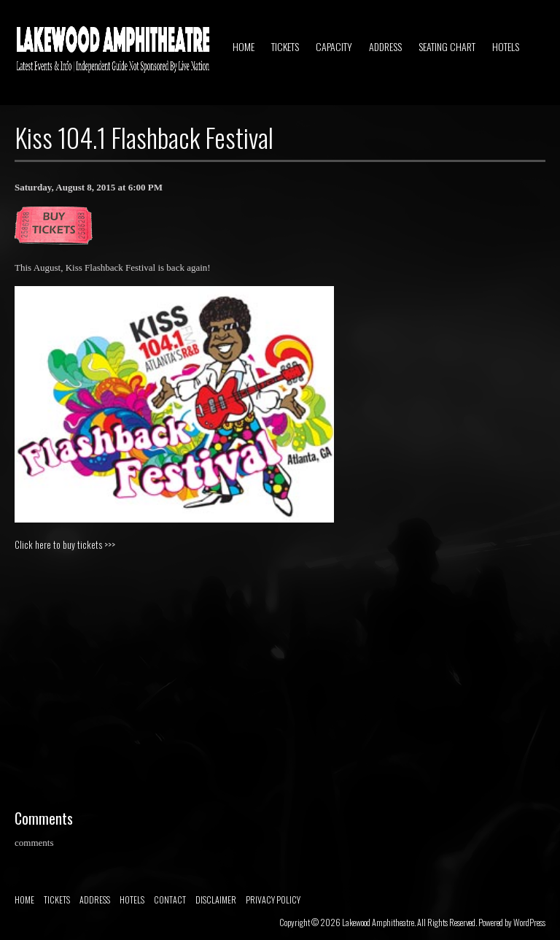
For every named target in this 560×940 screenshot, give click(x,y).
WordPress (529, 922)
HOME (244, 46)
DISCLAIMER (216, 899)
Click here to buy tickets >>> (65, 544)
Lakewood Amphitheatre (378, 922)
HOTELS (506, 46)
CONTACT (170, 899)
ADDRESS (385, 46)
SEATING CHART (447, 46)
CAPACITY (334, 46)
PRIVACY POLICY (273, 899)
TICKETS (285, 46)
